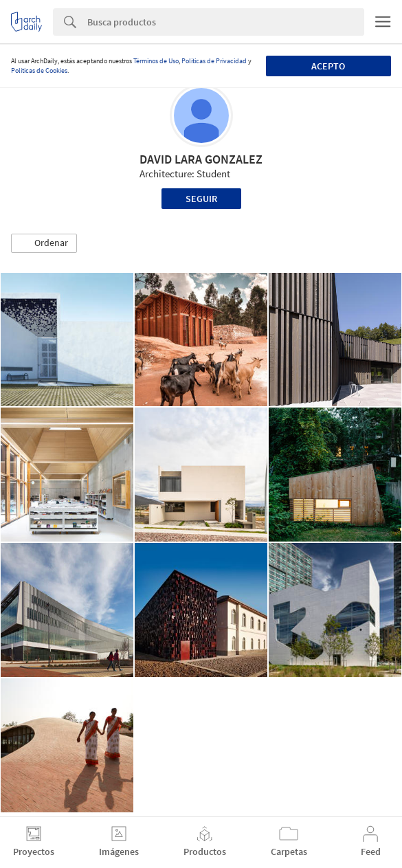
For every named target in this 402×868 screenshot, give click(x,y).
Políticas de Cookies (39, 70)
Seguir (201, 199)
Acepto (328, 66)
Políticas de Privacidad (214, 61)
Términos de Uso (156, 61)
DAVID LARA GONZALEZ (201, 159)
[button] (44, 243)
